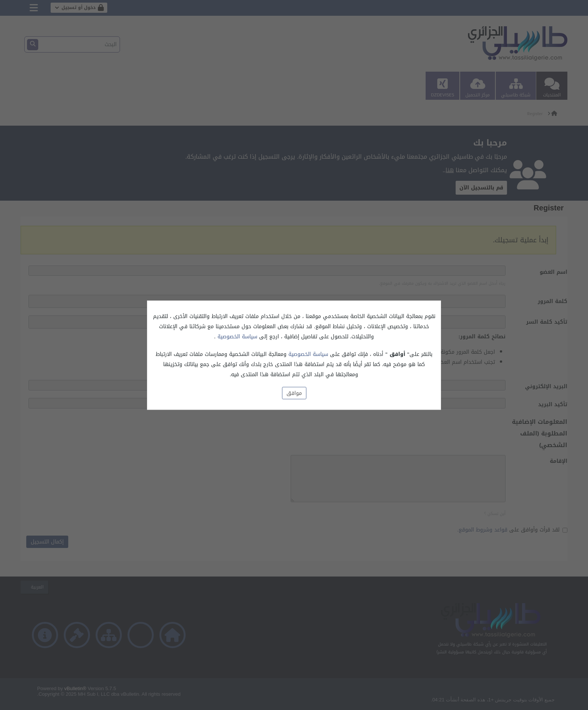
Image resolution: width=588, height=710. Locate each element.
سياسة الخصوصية (236, 336)
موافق (294, 393)
